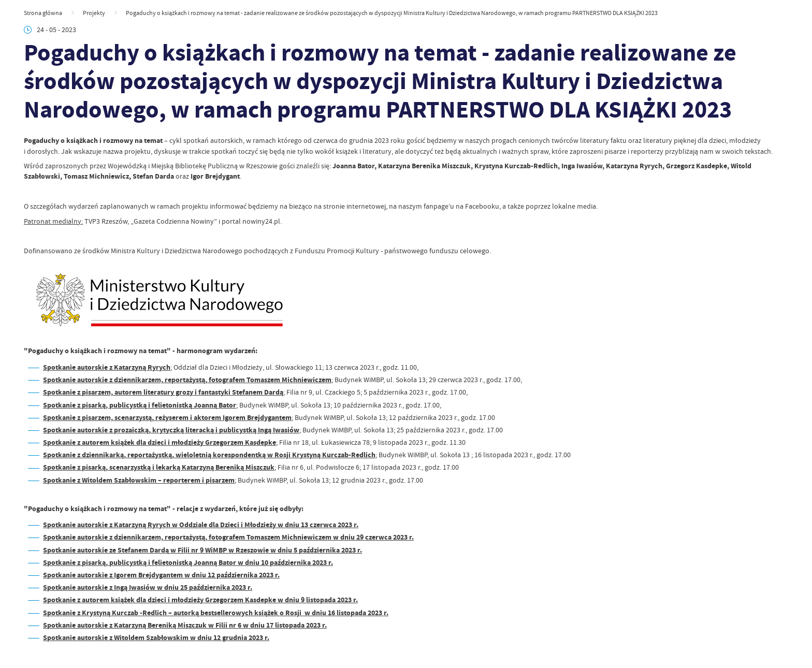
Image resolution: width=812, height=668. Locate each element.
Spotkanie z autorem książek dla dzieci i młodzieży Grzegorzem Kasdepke (160, 442)
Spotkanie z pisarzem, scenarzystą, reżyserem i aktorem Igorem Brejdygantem (167, 418)
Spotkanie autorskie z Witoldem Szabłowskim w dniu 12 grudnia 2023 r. (156, 638)
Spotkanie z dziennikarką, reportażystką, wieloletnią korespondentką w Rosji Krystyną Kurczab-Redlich (209, 455)
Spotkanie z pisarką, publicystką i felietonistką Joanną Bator (140, 405)
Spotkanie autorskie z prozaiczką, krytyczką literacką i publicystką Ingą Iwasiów (171, 430)
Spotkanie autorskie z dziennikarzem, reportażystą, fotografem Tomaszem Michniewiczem (187, 380)
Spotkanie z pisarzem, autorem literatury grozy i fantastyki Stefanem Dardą (163, 392)
